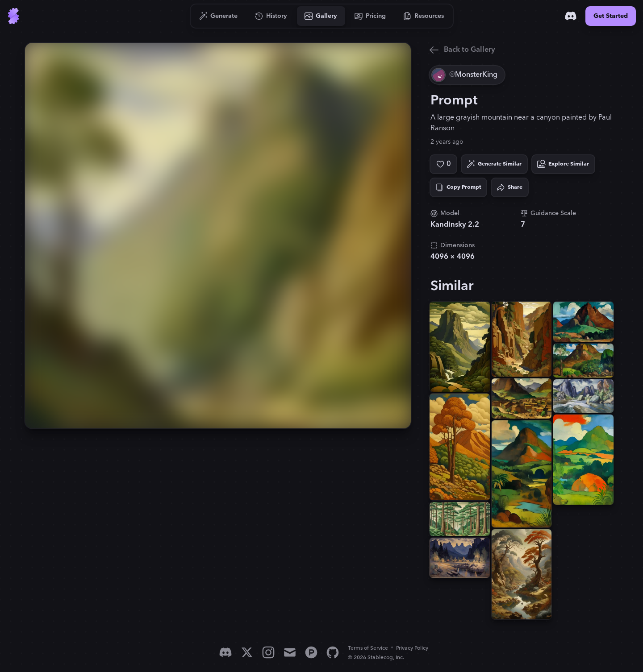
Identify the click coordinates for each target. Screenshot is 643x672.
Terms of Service (368, 648)
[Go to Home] (13, 16)
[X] (247, 652)
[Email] (290, 652)
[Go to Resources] (424, 16)
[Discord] (571, 16)
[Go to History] (271, 16)
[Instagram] (268, 652)
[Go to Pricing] (370, 16)
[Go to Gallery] (321, 16)
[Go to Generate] (219, 16)
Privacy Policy (412, 648)
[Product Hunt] (311, 652)
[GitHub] (333, 652)
